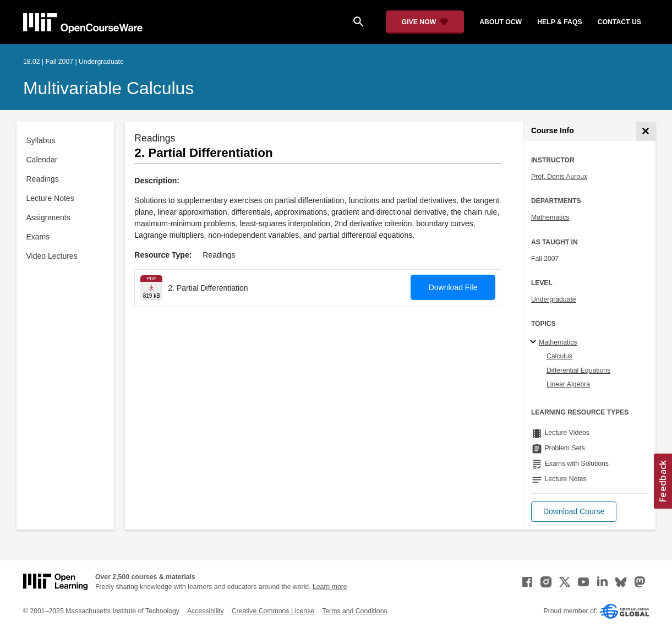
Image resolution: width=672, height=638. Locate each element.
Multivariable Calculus (108, 88)
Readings (43, 179)
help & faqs (559, 22)
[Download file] (151, 288)
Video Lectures (52, 256)
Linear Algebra (568, 384)
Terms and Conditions (354, 611)
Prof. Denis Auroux (559, 177)
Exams (38, 237)
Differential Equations (578, 370)
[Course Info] (646, 131)
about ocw (501, 22)
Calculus (559, 356)
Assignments (48, 217)
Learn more (330, 587)
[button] (574, 512)
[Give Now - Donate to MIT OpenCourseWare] (425, 22)
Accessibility (206, 611)
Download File (453, 287)
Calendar (42, 160)
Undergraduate (554, 299)
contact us (619, 22)
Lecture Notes (50, 198)
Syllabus (41, 140)
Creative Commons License (273, 611)
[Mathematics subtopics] (535, 342)
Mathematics (550, 217)
